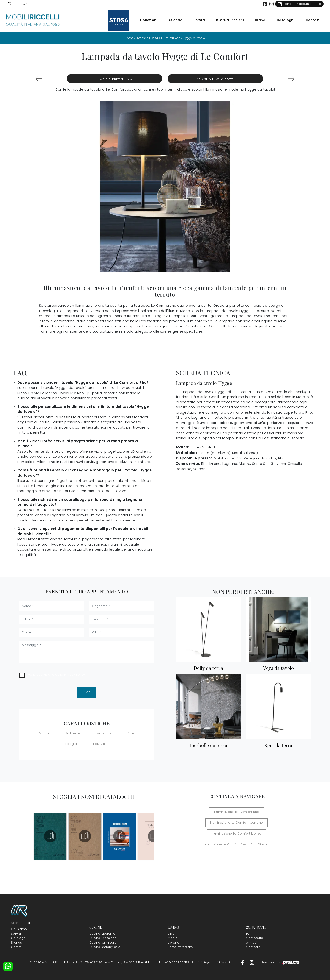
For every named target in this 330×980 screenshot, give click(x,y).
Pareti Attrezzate (180, 947)
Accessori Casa (146, 38)
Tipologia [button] (70, 744)
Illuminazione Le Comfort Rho (207, 812)
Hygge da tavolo (195, 38)
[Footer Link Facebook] (243, 962)
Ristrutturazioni (227, 20)
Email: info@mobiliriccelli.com (215, 962)
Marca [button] (44, 733)
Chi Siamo (19, 929)
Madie (173, 938)
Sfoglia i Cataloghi (215, 79)
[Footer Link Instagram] (252, 962)
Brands (16, 942)
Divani (173, 934)
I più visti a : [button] (102, 744)
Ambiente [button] (73, 733)
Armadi (252, 942)
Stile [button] (131, 733)
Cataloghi (283, 20)
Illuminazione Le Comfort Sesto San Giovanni (236, 833)
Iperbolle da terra (208, 745)
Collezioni (146, 20)
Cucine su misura (103, 942)
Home (127, 38)
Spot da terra (278, 745)
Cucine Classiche (103, 938)
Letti (249, 934)
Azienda (173, 20)
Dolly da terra (208, 668)
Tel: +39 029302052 (174, 962)
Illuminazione (170, 38)
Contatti (311, 20)
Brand (258, 20)
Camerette (255, 938)
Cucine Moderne (102, 934)
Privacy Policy (75, 675)
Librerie (173, 942)
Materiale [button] (104, 733)
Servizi (197, 20)
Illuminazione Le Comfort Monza (236, 823)
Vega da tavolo (279, 668)
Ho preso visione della (56, 675)
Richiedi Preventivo (115, 79)
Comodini (254, 947)
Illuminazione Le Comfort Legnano (263, 812)
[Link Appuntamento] (297, 4)
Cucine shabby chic (105, 947)
